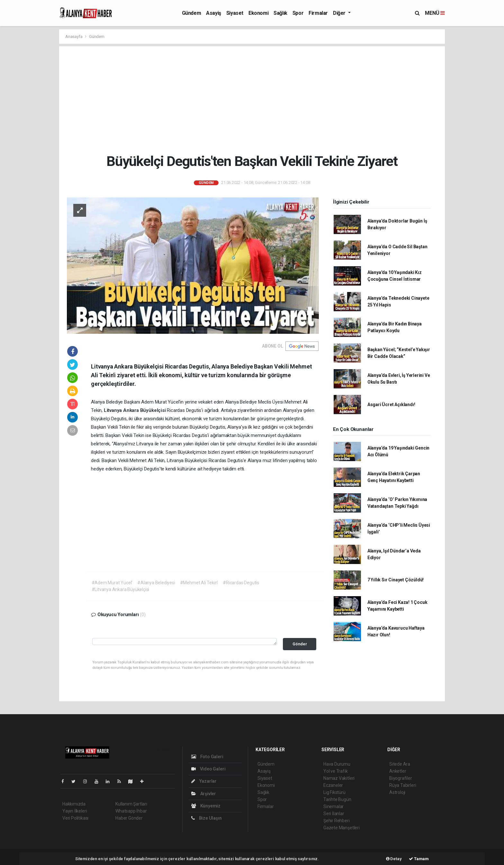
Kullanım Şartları (131, 804)
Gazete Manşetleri (342, 828)
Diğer (340, 13)
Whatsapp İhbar (131, 811)
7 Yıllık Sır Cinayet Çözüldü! (396, 580)
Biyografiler (401, 778)
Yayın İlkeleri (75, 811)
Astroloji (397, 792)
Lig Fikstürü (334, 792)
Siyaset (235, 13)
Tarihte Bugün (337, 799)
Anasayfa (74, 36)
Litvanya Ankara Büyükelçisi (135, 410)
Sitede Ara (400, 764)
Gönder (300, 644)
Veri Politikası (75, 818)
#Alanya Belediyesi (156, 583)
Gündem (192, 13)
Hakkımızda (74, 804)
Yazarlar (204, 781)
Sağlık (280, 13)
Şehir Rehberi (337, 821)
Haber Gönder (129, 818)
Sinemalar (333, 806)
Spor (298, 13)
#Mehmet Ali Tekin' (199, 583)
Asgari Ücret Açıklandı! (391, 405)
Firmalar (318, 13)
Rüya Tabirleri (403, 785)
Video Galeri (208, 769)
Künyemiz (206, 806)
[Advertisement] (252, 100)
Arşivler (204, 794)
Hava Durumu (337, 764)
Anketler (398, 771)
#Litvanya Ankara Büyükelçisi (121, 589)
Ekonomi (258, 13)
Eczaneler (333, 785)
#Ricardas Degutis (241, 583)
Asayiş (214, 13)
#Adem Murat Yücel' (112, 583)
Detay (394, 859)
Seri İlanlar (334, 814)
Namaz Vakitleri (339, 778)
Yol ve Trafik (336, 771)
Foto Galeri (207, 757)
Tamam (419, 859)
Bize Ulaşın (207, 818)
